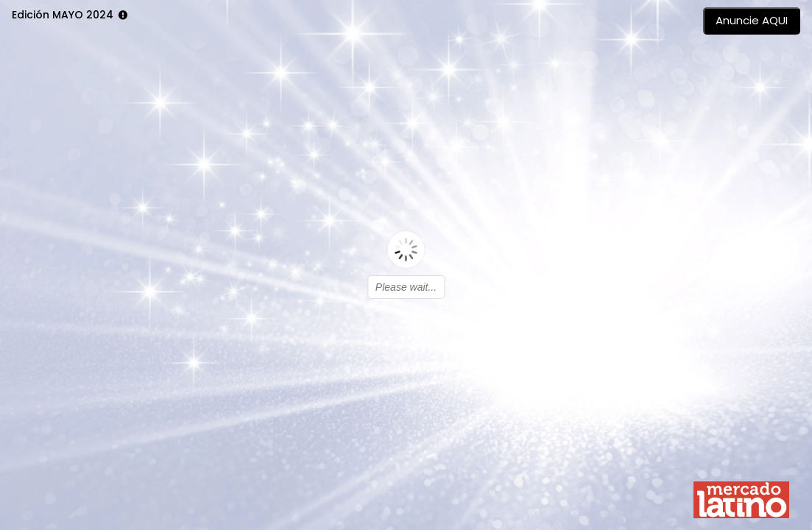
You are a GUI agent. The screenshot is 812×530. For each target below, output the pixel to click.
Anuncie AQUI (752, 20)
